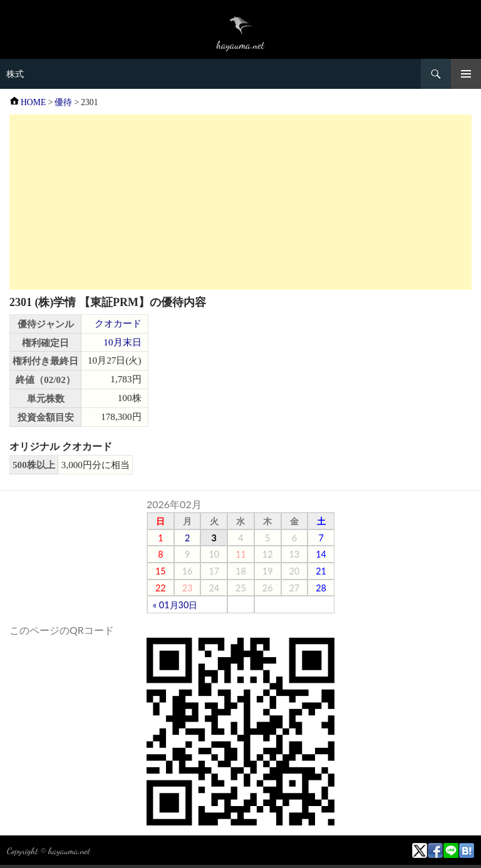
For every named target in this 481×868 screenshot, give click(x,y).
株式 (15, 74)
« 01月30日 (175, 605)
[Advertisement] (240, 202)
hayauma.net (69, 850)
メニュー (466, 74)
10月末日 (122, 342)
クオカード (118, 323)
